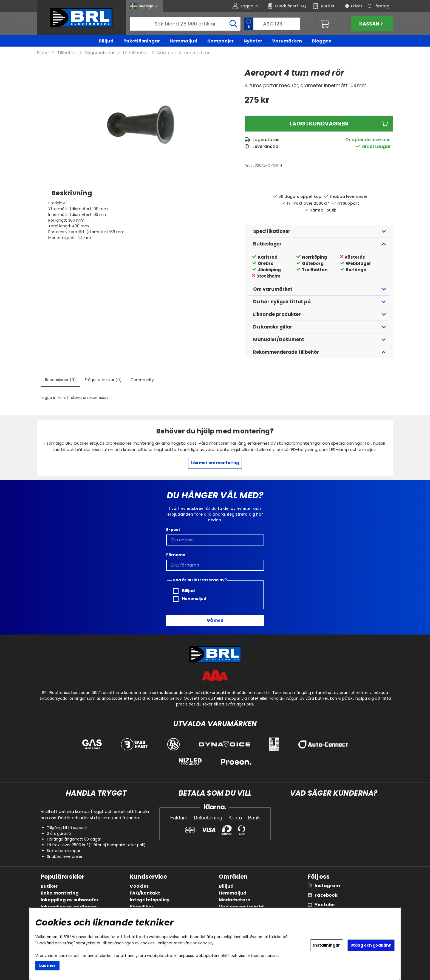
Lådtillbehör (136, 53)
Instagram (327, 886)
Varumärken (287, 41)
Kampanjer (220, 41)
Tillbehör (67, 53)
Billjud (106, 41)
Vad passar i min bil (242, 907)
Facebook (326, 895)
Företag (381, 6)
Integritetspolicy (150, 900)
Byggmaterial (100, 53)
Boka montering (60, 893)
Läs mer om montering (215, 463)
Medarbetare (234, 900)
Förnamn (176, 555)
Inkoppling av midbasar (69, 907)
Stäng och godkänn (371, 945)
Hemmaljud (184, 41)
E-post (173, 530)
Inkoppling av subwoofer (70, 900)
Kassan (372, 24)
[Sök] (185, 24)
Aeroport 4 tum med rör (183, 53)
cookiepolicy (202, 943)
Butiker (49, 886)
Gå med (215, 620)
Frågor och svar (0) (103, 380)
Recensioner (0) (60, 380)
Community (142, 380)
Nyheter (253, 41)
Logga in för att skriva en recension (74, 398)
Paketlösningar (142, 41)
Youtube (325, 905)
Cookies (139, 886)
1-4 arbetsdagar (372, 147)
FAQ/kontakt (145, 893)
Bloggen (322, 41)
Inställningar (327, 945)
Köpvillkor (142, 907)
